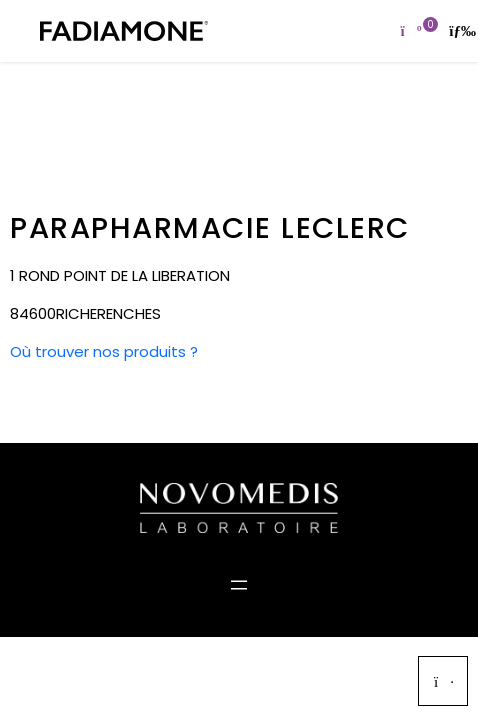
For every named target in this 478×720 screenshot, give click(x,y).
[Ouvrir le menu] (239, 585)
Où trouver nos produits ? (104, 351)
